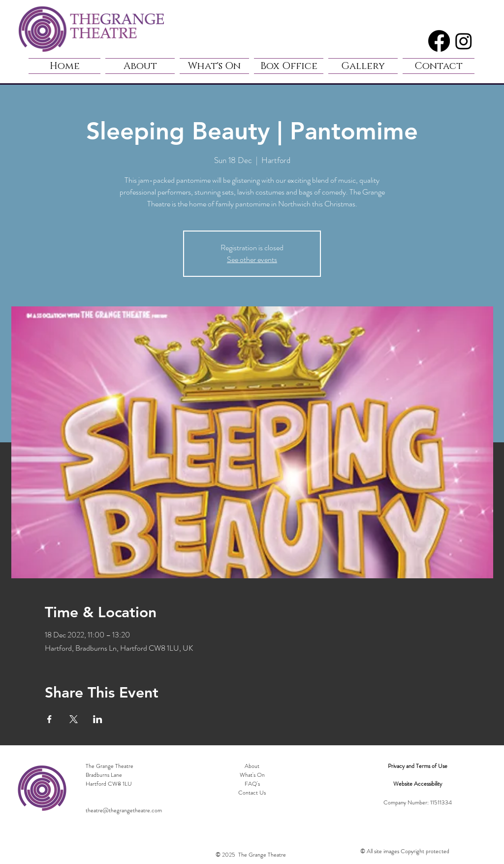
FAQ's (252, 784)
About (252, 766)
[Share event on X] (74, 719)
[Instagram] (464, 41)
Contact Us (252, 793)
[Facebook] (439, 41)
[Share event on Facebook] (49, 719)
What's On (252, 775)
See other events (252, 259)
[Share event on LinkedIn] (98, 719)
